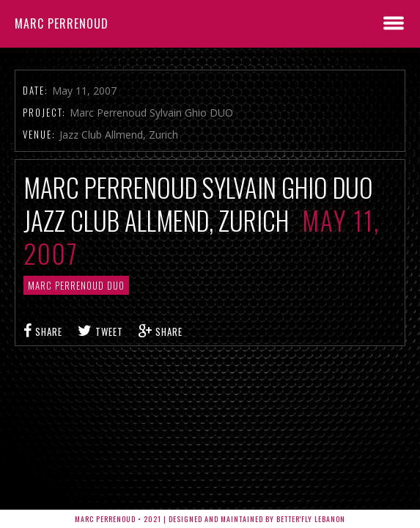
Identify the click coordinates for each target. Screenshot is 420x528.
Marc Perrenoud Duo (76, 285)
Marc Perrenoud (62, 23)
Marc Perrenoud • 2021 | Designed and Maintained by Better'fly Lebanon (210, 519)
